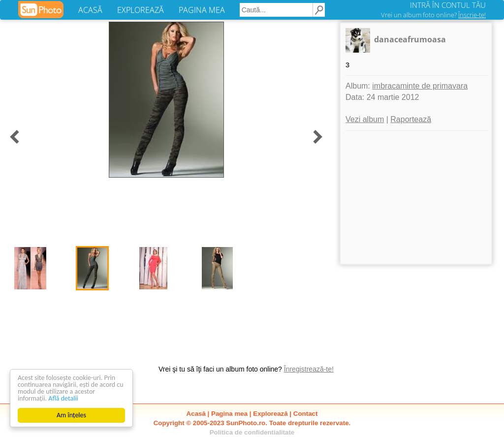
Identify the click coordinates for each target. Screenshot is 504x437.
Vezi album (365, 119)
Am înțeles (71, 415)
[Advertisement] (416, 197)
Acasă (196, 414)
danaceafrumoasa (410, 39)
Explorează (270, 414)
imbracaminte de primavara (420, 86)
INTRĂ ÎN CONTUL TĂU (448, 5)
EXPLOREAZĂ (141, 10)
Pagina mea (229, 414)
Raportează (411, 119)
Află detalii (63, 398)
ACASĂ (90, 10)
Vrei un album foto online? (433, 15)
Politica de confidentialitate (252, 432)
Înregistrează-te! (309, 369)
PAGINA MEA (202, 10)
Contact (306, 414)
